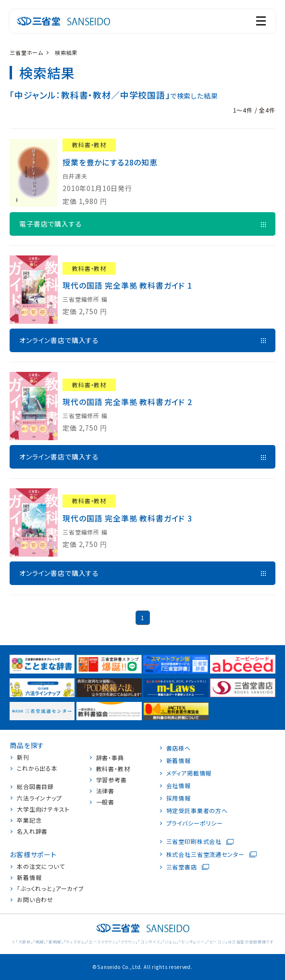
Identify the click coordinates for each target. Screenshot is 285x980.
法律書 (105, 791)
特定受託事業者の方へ (197, 811)
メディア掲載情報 (189, 773)
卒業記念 (29, 820)
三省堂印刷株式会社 (194, 841)
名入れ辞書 (32, 831)
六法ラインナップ (39, 798)
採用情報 (179, 798)
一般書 (105, 802)
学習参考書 (112, 780)
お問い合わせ (35, 900)
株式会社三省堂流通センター (205, 854)
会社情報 (179, 786)
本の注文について (41, 866)
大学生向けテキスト (43, 809)
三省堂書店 (182, 867)
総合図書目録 (35, 787)
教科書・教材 (113, 769)
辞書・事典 (110, 758)
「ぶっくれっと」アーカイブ (50, 889)
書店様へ (179, 748)
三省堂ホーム (26, 52)
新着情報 (29, 878)
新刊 (23, 757)
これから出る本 (37, 768)
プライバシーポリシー (195, 823)
